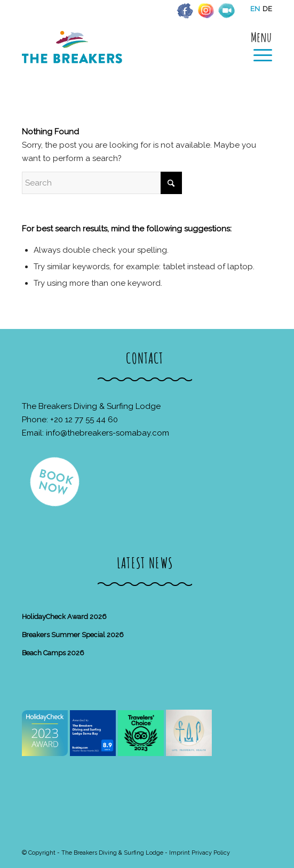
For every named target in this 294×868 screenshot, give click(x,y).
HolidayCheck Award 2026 (64, 617)
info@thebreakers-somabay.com (108, 433)
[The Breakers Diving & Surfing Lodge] (122, 58)
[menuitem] (257, 46)
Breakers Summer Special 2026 (73, 635)
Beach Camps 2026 (53, 653)
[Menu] (257, 46)
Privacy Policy (211, 853)
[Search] (102, 183)
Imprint (180, 853)
